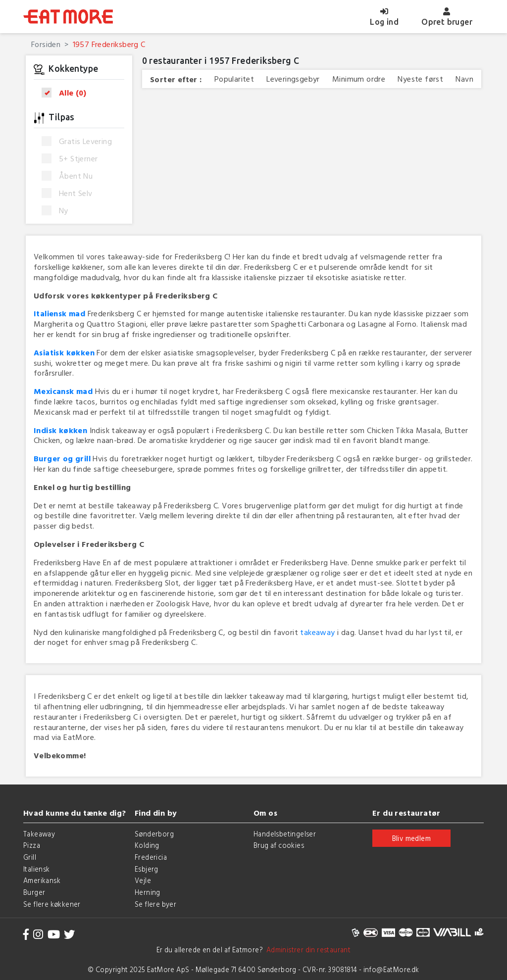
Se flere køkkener (52, 904)
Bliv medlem (411, 838)
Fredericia (151, 857)
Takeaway (39, 834)
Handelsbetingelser (285, 834)
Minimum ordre (359, 79)
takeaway (317, 632)
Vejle (143, 880)
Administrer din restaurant (307, 950)
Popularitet (234, 79)
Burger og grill (62, 458)
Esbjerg (147, 869)
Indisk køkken (60, 430)
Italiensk (37, 869)
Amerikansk (42, 880)
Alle (67, 93)
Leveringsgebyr (293, 79)
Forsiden (46, 44)
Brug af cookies (279, 845)
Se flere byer (155, 904)
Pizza (32, 845)
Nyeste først (420, 79)
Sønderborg (154, 834)
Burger (34, 892)
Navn (464, 79)
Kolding (147, 845)
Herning (148, 892)
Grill (30, 857)
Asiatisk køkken (64, 352)
